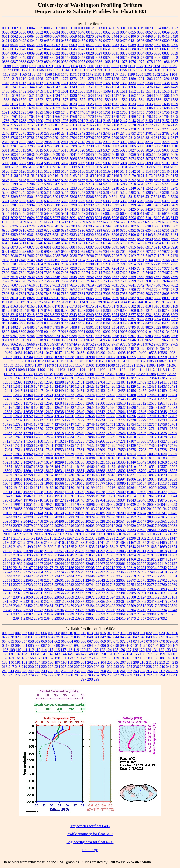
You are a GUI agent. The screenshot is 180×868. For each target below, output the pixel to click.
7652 (174, 285)
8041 (56, 298)
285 (103, 675)
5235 (90, 188)
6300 (115, 226)
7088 (73, 256)
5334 (115, 201)
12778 (90, 429)
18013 (121, 454)
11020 (90, 361)
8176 (98, 306)
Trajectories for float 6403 (90, 826)
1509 (107, 91)
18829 (162, 475)
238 (149, 667)
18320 (90, 462)
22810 (69, 589)
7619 (90, 285)
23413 (152, 602)
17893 (38, 454)
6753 (98, 243)
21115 (162, 534)
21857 (90, 555)
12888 (100, 437)
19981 (69, 505)
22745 (111, 585)
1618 (39, 104)
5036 (31, 155)
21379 (28, 542)
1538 (124, 95)
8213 (166, 311)
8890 (166, 327)
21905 (59, 559)
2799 (115, 138)
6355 (157, 230)
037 (70, 637)
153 (123, 654)
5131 (39, 171)
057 (24, 641)
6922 (14, 251)
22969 (80, 593)
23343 (90, 602)
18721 (152, 471)
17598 (90, 450)
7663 (31, 289)
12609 (111, 403)
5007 (149, 146)
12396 (49, 382)
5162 (65, 176)
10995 (131, 357)
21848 (80, 555)
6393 (98, 235)
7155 (90, 260)
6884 (73, 247)
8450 (82, 323)
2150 (149, 121)
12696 (131, 416)
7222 (6, 268)
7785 (166, 289)
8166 (39, 306)
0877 (141, 58)
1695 (39, 112)
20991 (101, 534)
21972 (152, 559)
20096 (80, 509)
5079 (174, 159)
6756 (124, 243)
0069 (73, 36)
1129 (24, 70)
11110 (131, 370)
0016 (124, 28)
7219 (157, 264)
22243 (172, 568)
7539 (39, 277)
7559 (132, 277)
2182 (48, 129)
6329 (56, 230)
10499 (142, 353)
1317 (39, 83)
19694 (18, 500)
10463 (28, 353)
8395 (166, 319)
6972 (82, 251)
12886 (90, 437)
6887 (90, 247)
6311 (31, 230)
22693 (152, 580)
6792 (141, 243)
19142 (28, 488)
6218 (73, 222)
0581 (98, 45)
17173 (49, 441)
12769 (28, 429)
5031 (166, 150)
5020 (82, 150)
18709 (142, 471)
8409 (31, 323)
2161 (56, 125)
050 (156, 637)
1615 (14, 104)
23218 (28, 602)
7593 (82, 281)
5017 (56, 150)
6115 (6, 222)
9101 (149, 332)
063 (64, 641)
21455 (111, 542)
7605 (174, 281)
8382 (90, 319)
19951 (28, 505)
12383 (142, 378)
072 (123, 641)
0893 (39, 62)
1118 (107, 66)
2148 (132, 121)
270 (5, 675)
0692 (166, 49)
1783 (157, 117)
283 (90, 675)
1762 (22, 117)
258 (103, 671)
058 (31, 641)
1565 (157, 95)
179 (116, 658)
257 (97, 671)
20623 (142, 526)
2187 (65, 129)
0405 (124, 36)
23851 (90, 614)
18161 (141, 458)
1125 (165, 66)
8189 (174, 306)
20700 (69, 530)
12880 (28, 437)
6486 (14, 239)
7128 (174, 256)
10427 (26, 348)
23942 (28, 618)
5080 (6, 163)
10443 (119, 348)
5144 (149, 171)
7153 (73, 260)
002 (18, 633)
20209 (121, 513)
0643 (48, 49)
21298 (131, 538)
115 (51, 650)
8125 (39, 302)
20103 (90, 509)
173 (77, 658)
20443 (18, 521)
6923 (22, 251)
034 (51, 637)
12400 (69, 382)
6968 (65, 251)
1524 (56, 95)
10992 (111, 357)
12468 (38, 395)
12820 (80, 433)
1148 (57, 70)
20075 (39, 509)
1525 (65, 95)
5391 (82, 205)
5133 (56, 171)
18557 (162, 467)
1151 (82, 70)
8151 (157, 302)
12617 (18, 408)
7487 (174, 273)
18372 (172, 462)
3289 (82, 146)
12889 (111, 437)
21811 (141, 551)
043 (110, 637)
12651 (18, 416)
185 (156, 658)
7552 (90, 277)
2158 (39, 125)
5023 (98, 150)
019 (129, 633)
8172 (65, 306)
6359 (14, 235)
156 (142, 654)
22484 (69, 576)
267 (162, 671)
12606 (80, 403)
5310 (107, 197)
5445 (14, 214)
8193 (14, 311)
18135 (131, 458)
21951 (121, 559)
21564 (111, 547)
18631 (59, 471)
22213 (111, 568)
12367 (161, 374)
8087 (149, 298)
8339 (14, 319)
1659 (174, 104)
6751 (82, 243)
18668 (100, 471)
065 (77, 641)
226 (70, 667)
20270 (28, 517)
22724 (38, 585)
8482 (14, 327)
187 (169, 658)
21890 (18, 559)
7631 (115, 285)
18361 (152, 462)
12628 (131, 408)
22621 (80, 580)
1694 (31, 112)
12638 (59, 412)
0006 (48, 28)
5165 (90, 176)
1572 (39, 100)
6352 (132, 230)
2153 (174, 121)
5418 (73, 209)
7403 (65, 273)
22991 (142, 593)
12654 (49, 416)
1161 (165, 70)
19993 (80, 505)
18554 (152, 467)
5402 (157, 205)
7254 (56, 268)
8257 (124, 315)
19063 (39, 483)
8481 (6, 327)
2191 (98, 129)
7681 (90, 289)
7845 (48, 294)
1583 (132, 100)
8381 (82, 319)
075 (142, 641)
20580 (38, 526)
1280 (132, 79)
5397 (115, 205)
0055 (132, 32)
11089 (110, 365)
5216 (115, 184)
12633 (7, 412)
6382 (65, 235)
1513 (141, 91)
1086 (166, 62)
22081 (121, 564)
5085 (48, 163)
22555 (7, 580)
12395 (38, 382)
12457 (142, 391)
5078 (166, 159)
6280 (48, 226)
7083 (40, 256)
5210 (65, 184)
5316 (141, 197)
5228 (31, 188)
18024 (142, 454)
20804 (111, 530)
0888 (22, 62)
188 (175, 658)
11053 (110, 361)
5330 (82, 201)
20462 (28, 521)
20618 (111, 526)
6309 (14, 230)
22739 (80, 585)
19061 (28, 483)
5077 (157, 159)
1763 (31, 117)
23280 (38, 602)
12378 (90, 378)
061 (51, 641)
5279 (98, 192)
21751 (59, 551)
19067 (70, 483)
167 (37, 658)
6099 (141, 218)
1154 (107, 70)
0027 (174, 28)
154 (129, 654)
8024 (31, 298)
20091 (70, 509)
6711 (22, 243)
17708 (142, 450)
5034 (14, 155)
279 (64, 675)
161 (175, 654)
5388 (56, 205)
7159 (124, 260)
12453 (100, 391)
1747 (73, 112)
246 (24, 671)
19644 (172, 496)
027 (5, 637)
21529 (80, 547)
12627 (121, 408)
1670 (31, 108)
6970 (73, 251)
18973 (111, 479)
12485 (7, 399)
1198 (123, 74)
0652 (115, 49)
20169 (80, 513)
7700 (132, 289)
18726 (162, 471)
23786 (38, 614)
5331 (90, 201)
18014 (131, 454)
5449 (48, 214)
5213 (90, 184)
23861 (121, 614)
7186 (56, 264)
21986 (18, 564)
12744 (49, 424)
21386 (38, 542)
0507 (149, 41)
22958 (69, 593)
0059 (166, 32)
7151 (56, 260)
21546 (100, 547)
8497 (65, 327)
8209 (132, 311)
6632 (98, 239)
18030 (152, 454)
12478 (111, 395)
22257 (28, 572)
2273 (157, 129)
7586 (56, 281)
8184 (149, 306)
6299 (107, 226)
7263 (107, 268)
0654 (124, 49)
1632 (124, 104)
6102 (157, 218)
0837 (166, 53)
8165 (31, 306)
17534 (38, 450)
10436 (78, 348)
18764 (49, 475)
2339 (48, 133)
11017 (59, 361)
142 (51, 654)
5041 (73, 155)
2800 (124, 138)
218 (18, 667)
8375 (56, 319)
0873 (107, 58)
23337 (80, 602)
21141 (8, 538)
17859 (18, 454)
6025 (39, 218)
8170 (56, 306)
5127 (14, 171)
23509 (131, 606)
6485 (6, 239)
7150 (48, 260)
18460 (90, 467)
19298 (162, 488)
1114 (74, 66)
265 (149, 671)
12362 (110, 374)
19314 (7, 492)
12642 (100, 412)
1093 (49, 66)
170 (57, 658)
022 (149, 633)
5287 (157, 192)
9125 (157, 332)
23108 (131, 597)
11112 (150, 370)
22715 (7, 585)
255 (83, 671)
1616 (22, 104)
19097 (131, 483)
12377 (80, 378)
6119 (22, 222)
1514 (149, 91)
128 (135, 650)
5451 (65, 214)
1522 (39, 95)
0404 (115, 36)
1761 (14, 117)
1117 (99, 66)
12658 (90, 416)
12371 (28, 378)
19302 (172, 488)
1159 (148, 70)
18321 (100, 462)
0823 (65, 53)
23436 (7, 606)
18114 (121, 458)
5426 (141, 209)
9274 (56, 336)
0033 (48, 32)
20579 (28, 526)
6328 (48, 230)
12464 (28, 395)
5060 (22, 159)
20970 (70, 534)
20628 (162, 526)
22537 (152, 576)
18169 (152, 458)
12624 (90, 408)
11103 (71, 370)
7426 (124, 273)
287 (116, 675)
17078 (162, 437)
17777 (7, 454)
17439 (131, 445)
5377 (166, 201)
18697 (131, 471)
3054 (132, 142)
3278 (166, 142)
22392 (142, 572)
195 (44, 662)
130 (148, 650)
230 (97, 667)
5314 (124, 197)
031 (31, 637)
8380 (73, 319)
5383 (22, 205)
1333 (124, 83)
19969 (38, 505)
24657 (142, 618)
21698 (28, 551)
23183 (172, 597)
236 (136, 667)
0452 (39, 41)
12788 (18, 433)
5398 (124, 205)
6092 (82, 218)
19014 (142, 479)
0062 (14, 36)
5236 (98, 188)
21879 (152, 555)
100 (129, 646)
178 (110, 658)
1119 (115, 66)
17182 (59, 441)
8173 (73, 306)
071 (116, 641)
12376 (69, 378)
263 (136, 671)
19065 (49, 483)
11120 (18, 374)
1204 (173, 74)
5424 (124, 209)
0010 (73, 28)
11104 (81, 370)
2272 (149, 129)
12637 (49, 412)
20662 (38, 530)
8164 (22, 306)
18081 (49, 458)
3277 (157, 142)
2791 (56, 138)
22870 (142, 589)
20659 (28, 530)
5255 (73, 192)
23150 (162, 597)
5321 (6, 201)
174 (83, 658)
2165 (90, 125)
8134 (81, 302)
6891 (115, 247)
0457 (82, 41)
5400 (141, 205)
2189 (82, 129)
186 (162, 658)
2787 (22, 138)
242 (175, 667)
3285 (48, 146)
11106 (101, 370)
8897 (6, 332)
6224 (115, 222)
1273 (73, 79)
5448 (39, 214)
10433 (47, 348)
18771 (59, 475)
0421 (6, 41)
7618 (82, 285)
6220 (90, 222)
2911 (65, 142)
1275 (90, 79)
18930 (90, 479)
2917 (115, 142)
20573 (18, 526)
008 (57, 633)
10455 (150, 348)
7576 (22, 281)
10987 (59, 357)
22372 (131, 572)
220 (31, 667)
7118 (166, 256)
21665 (152, 547)
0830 (107, 53)
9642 (115, 340)
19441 (172, 492)
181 (129, 658)
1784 (166, 117)
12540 (80, 399)
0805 (14, 53)
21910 (69, 559)
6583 (56, 239)
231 (103, 667)
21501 (38, 547)
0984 (90, 62)
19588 (90, 496)
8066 (98, 298)
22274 (59, 572)
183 (142, 658)
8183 (141, 306)
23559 (28, 610)
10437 (88, 348)
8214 (174, 311)
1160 (156, 70)
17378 (38, 445)
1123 (148, 66)
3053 (124, 142)
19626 (152, 496)
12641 (90, 412)
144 (64, 654)
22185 (59, 568)
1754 (132, 112)
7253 (48, 268)
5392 (90, 205)
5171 (141, 176)
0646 (73, 49)
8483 (22, 327)
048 (142, 637)
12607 (90, 403)
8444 (65, 323)
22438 (172, 572)
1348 (65, 87)
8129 (64, 302)
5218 (132, 184)
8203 (82, 311)
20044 (162, 505)
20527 (90, 521)
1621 (56, 104)
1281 (141, 79)
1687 (157, 108)
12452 (90, 391)
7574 (14, 281)
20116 (131, 509)
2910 (56, 142)
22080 (111, 564)
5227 (22, 188)
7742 (149, 289)
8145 (132, 302)
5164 (82, 176)
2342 (73, 133)
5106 (32, 167)
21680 (18, 551)
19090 (121, 483)
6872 (6, 247)
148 (90, 654)
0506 (141, 41)
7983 (149, 294)
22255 (18, 572)
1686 (149, 108)
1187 (98, 74)
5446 (22, 214)
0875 (124, 58)
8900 (31, 332)
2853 (39, 142)
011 (77, 633)
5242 (149, 188)
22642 (100, 580)
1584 (141, 100)
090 (64, 646)
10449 (140, 348)
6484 (174, 235)
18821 (131, 475)
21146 (28, 538)
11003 (9, 361)
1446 (157, 87)
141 (44, 654)
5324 (31, 201)
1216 (22, 79)
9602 (65, 340)
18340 (131, 462)
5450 (56, 214)
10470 (49, 353)
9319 (48, 340)
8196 (31, 311)
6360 (22, 235)
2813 (141, 138)
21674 (172, 547)
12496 (49, 399)
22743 (100, 585)
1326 (98, 83)
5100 (157, 163)
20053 (172, 505)
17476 (172, 445)
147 (83, 654)
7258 (73, 268)
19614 (131, 496)
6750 (73, 243)
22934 (28, 593)
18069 (39, 458)
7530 (31, 277)
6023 (22, 218)
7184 (39, 264)
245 (18, 671)
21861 (100, 555)
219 (24, 667)
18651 (80, 471)
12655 (59, 416)
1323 (82, 83)
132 (161, 650)
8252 (98, 315)
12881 (38, 437)
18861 (18, 479)
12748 (80, 424)
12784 (152, 429)
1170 (65, 74)
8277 (132, 315)
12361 (100, 374)
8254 (115, 315)
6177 (48, 222)
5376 (157, 201)
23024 (152, 593)
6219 (81, 222)
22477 (59, 576)
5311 (115, 197)
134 (175, 650)
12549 (131, 399)
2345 (98, 133)
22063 (90, 564)
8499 (82, 327)
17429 (111, 445)
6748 (56, 243)
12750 (100, 424)
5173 (157, 176)
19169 (49, 488)
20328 (80, 517)
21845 (69, 555)
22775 (18, 589)
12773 (49, 429)
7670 (65, 289)
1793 (56, 121)
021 (142, 633)
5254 (65, 192)
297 (83, 679)
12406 (111, 382)
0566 (48, 45)
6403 (149, 235)
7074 (157, 251)
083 (18, 646)
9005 (39, 332)
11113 (160, 370)
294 (162, 675)
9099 (141, 332)
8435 (48, 323)
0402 (107, 36)
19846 (142, 500)
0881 (166, 58)
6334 (65, 230)
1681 (107, 108)
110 (18, 650)
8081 (124, 298)
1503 (82, 91)
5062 (39, 159)
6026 (48, 218)
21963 (142, 559)
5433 (157, 209)
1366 (132, 87)
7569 (174, 277)
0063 (22, 36)
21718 (38, 551)
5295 (174, 192)
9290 (82, 336)
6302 (132, 226)
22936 (38, 593)
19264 (131, 488)
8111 (6, 302)
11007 (19, 361)
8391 (132, 319)
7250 (22, 268)
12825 (131, 433)
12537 (69, 399)
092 (77, 646)
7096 (116, 256)
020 (136, 633)
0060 (174, 32)
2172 (149, 125)
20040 (142, 505)
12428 (121, 386)
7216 (149, 264)
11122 (28, 374)
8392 (141, 319)
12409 (142, 382)
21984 (7, 564)
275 (37, 675)
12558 (172, 399)
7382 (14, 273)
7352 (149, 268)
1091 (32, 66)
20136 (7, 513)
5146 (166, 171)
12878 (7, 437)
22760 (162, 585)
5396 (107, 205)
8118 (14, 302)
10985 (38, 357)
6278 (31, 226)
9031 (82, 332)
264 (142, 671)
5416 (56, 209)
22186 (69, 568)
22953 (49, 593)
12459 (162, 391)
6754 (107, 243)
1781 (141, 117)
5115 (98, 167)
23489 (100, 606)
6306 (166, 226)
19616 (142, 496)
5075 (141, 159)
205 (110, 662)
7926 (107, 294)
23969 (80, 618)
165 (24, 658)
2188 (73, 129)
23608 (90, 610)
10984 (28, 357)
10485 (80, 353)
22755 (142, 585)
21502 (49, 547)
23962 (69, 618)
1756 (149, 112)
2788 (31, 138)
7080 (14, 256)
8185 (157, 306)
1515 (157, 91)
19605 (121, 496)
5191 (124, 180)
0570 (82, 45)
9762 (149, 344)
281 (77, 675)
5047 (107, 155)
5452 (73, 214)
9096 (132, 332)
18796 (90, 475)
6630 (82, 239)
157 (149, 654)
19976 (59, 505)
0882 (174, 58)
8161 (174, 302)
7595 (98, 281)
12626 (111, 408)
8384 (107, 319)
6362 (39, 235)
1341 (14, 87)
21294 (121, 538)
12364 (131, 374)
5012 (14, 150)
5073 (124, 159)
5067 (82, 159)
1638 (166, 104)
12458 (152, 391)
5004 (124, 146)
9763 (157, 344)
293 (156, 675)
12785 (162, 429)
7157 (107, 260)
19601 (111, 496)
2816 (166, 138)
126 (122, 650)
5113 (82, 167)
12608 (100, 403)
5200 (22, 184)
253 (70, 671)
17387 (59, 445)
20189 (111, 513)
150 (103, 654)
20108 (101, 509)
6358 (6, 235)
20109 (111, 509)
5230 (48, 188)
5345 (141, 201)
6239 (166, 222)
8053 (82, 298)
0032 (39, 32)
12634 (18, 412)
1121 (131, 66)
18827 (152, 475)
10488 (90, 353)
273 (24, 675)
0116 (81, 36)
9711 (39, 344)
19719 (49, 500)
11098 (20, 370)
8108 (174, 298)
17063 (142, 437)
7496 (6, 277)
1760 (6, 117)
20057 (8, 509)
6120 (31, 222)
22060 (80, 564)
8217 (22, 315)
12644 (121, 412)
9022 (73, 332)
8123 (31, 302)
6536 (31, 239)
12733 (162, 420)
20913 (8, 534)
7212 (115, 264)
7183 (31, 264)
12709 (18, 420)
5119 (123, 167)
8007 (174, 294)
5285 (149, 192)
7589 (73, 281)
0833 (132, 53)
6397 (124, 235)
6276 (14, 226)
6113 (174, 218)
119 (76, 650)
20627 (152, 526)
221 (37, 667)
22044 (59, 564)
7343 (124, 268)
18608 (38, 471)
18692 (121, 471)
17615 (111, 450)
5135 (73, 171)
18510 (131, 467)
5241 (141, 188)
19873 (152, 500)
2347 (115, 133)
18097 (80, 458)
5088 (73, 163)
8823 (157, 327)
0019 (141, 28)
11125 (38, 374)
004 (31, 633)
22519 (131, 576)
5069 (98, 159)
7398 (48, 273)
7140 (22, 260)
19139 (18, 488)
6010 (132, 214)
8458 (98, 323)
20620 (131, 526)
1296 (166, 79)
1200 (139, 74)
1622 (65, 104)
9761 (141, 344)
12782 (131, 429)
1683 (124, 108)
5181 (48, 180)
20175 (90, 513)
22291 (90, 572)
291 (142, 675)
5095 (132, 163)
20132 (152, 509)
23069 (69, 597)
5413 (31, 209)
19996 (90, 505)
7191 (98, 264)
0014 (107, 28)
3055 (141, 142)
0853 (48, 58)
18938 (100, 479)
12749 (90, 424)
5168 (115, 176)
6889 (107, 247)
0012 (90, 28)
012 (83, 633)
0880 (157, 58)
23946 (49, 618)
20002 (111, 505)
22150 (7, 568)
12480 (131, 395)
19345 (49, 492)
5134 (65, 171)
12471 (49, 395)
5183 (65, 180)
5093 (115, 163)
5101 (166, 163)
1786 (6, 121)
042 (103, 637)
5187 (90, 180)
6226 (132, 222)
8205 (98, 311)
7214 (132, 264)
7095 (107, 256)
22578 (38, 580)
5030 (157, 150)
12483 (162, 395)
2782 (157, 133)
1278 (115, 79)
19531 (59, 496)
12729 (142, 420)
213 (162, 662)
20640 (7, 530)
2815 (157, 138)
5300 (22, 197)
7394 (39, 273)
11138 (48, 374)
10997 (152, 357)
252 (64, 671)
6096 (115, 218)
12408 (131, 382)
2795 (82, 138)
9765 (174, 344)
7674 (82, 289)
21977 (172, 559)
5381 (14, 205)
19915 (18, 505)
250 (51, 671)
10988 (69, 357)
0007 (56, 28)
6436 (157, 235)
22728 (59, 585)
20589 (49, 526)
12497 (59, 399)
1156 (123, 70)
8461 (107, 323)
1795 (65, 121)
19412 (152, 492)
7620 (98, 285)
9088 (90, 332)
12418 (49, 386)
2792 (65, 138)
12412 (172, 382)
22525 (142, 576)
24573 (131, 618)
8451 (90, 323)
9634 (98, 340)
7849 (56, 294)
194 (37, 662)
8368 (22, 319)
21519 (59, 547)
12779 (100, 429)
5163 (73, 176)
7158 (115, 260)
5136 (82, 171)
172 (70, 658)
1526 (73, 95)
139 (31, 654)
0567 (56, 45)
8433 (39, 323)
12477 (100, 395)
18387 (28, 467)
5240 (132, 188)
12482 (152, 395)
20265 (18, 517)
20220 (131, 513)
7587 (65, 281)
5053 (157, 155)
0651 (107, 49)
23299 (49, 602)
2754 (141, 133)
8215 (6, 315)
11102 (61, 370)
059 (37, 641)
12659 (100, 416)
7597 (115, 281)
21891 (28, 559)
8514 (115, 327)
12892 (121, 437)
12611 (131, 403)
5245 (174, 188)
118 (70, 650)
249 (44, 671)
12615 (172, 403)
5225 (6, 188)
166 (31, 658)
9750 (82, 344)
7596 (107, 281)
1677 (82, 108)
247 (31, 671)
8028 (39, 298)
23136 (152, 597)
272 (18, 675)
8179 (115, 306)
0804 (6, 53)
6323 (39, 230)
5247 (14, 192)
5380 (6, 205)
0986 (98, 62)
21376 (18, 542)
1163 (7, 74)
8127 (56, 302)
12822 (100, 433)
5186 (82, 180)
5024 (107, 150)
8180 (124, 306)
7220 (166, 264)
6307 (174, 226)
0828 (90, 53)
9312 (14, 340)
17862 (28, 454)
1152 (90, 70)
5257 (82, 192)
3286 (56, 146)
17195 (69, 441)
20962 (59, 534)
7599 (132, 281)
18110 (111, 458)
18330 (121, 462)
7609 (22, 285)
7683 (98, 289)
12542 (100, 399)
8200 (65, 311)
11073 (29, 365)
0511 (6, 45)
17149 (18, 441)
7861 (82, 294)
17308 (142, 441)
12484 (172, 395)
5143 (141, 171)
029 (18, 637)
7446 (149, 273)
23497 (121, 606)
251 (57, 671)
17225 (80, 441)
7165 (157, 260)
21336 (162, 538)
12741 (28, 424)
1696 (48, 112)
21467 (131, 542)
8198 (48, 311)
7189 (82, 264)
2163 (73, 125)
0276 (98, 36)
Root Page (90, 850)
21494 (18, 547)
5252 (56, 192)
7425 (115, 273)
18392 (38, 467)
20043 (152, 505)
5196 (166, 180)
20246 (172, 513)
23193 (18, 602)
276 (44, 675)
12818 (59, 433)
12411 (162, 382)
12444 (7, 391)
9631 (82, 340)
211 (149, 662)
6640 (157, 239)
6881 (48, 247)
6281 (56, 226)
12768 (18, 429)
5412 (22, 209)
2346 (107, 133)
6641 (166, 239)
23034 (172, 593)
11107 (111, 370)
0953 (65, 62)
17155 (28, 441)
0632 (6, 49)
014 (97, 633)
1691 (6, 112)
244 (11, 671)
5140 (115, 171)
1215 (14, 79)
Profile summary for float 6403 (90, 834)
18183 (162, 458)
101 (136, 646)
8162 (6, 306)
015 (103, 633)
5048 (115, 155)
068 (97, 641)
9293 (98, 336)
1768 (73, 117)
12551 (152, 399)
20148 (49, 513)
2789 (39, 138)
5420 (90, 209)
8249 (90, 315)
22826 (80, 589)
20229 (152, 513)
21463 (121, 542)
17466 (152, 445)
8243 (73, 315)
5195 (157, 180)
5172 (149, 176)
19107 (142, 483)
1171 (73, 74)
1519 (14, 95)
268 (169, 671)
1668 (14, 108)
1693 (22, 112)
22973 (111, 593)
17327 (162, 441)
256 (90, 671)
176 (97, 658)
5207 (39, 184)
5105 (23, 167)
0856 (73, 58)
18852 (7, 479)
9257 (14, 336)
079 (169, 641)
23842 (80, 614)
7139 (14, 260)
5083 (31, 163)
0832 (124, 53)
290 (136, 675)
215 (175, 662)
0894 (48, 62)
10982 (7, 357)
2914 (90, 142)
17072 (152, 437)
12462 (18, 395)
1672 (48, 108)
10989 (80, 357)
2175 (174, 125)
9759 (132, 344)
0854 (56, 58)
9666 (22, 344)
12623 (80, 408)
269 (175, 671)
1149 (65, 70)
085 (31, 646)
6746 (39, 243)
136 (11, 654)
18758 (28, 475)
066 (83, 641)
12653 (38, 416)
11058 (151, 361)
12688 (111, 416)
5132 (48, 171)
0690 (149, 49)
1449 (174, 87)
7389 (31, 273)
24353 (111, 618)
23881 (152, 614)
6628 (65, 239)
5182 (56, 180)
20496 (59, 521)
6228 (149, 222)
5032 (174, 150)
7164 (149, 260)
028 (11, 637)
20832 (121, 530)
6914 (124, 247)
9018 (65, 332)
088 (51, 646)
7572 (6, 281)
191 (18, 662)
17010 (131, 437)
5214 (98, 184)
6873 (14, 247)
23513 (142, 606)
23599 (80, 610)
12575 (28, 403)
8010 (14, 298)
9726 (48, 344)
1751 (107, 112)
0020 (149, 28)
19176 (59, 488)
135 (5, 654)
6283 (73, 226)
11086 (100, 365)
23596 (59, 610)
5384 (31, 205)
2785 (6, 138)
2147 (124, 121)
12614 (162, 403)
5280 (107, 192)
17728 (162, 450)
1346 (48, 87)
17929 (69, 454)
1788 (22, 121)
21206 (38, 538)
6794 (157, 243)
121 (89, 650)
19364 (90, 492)
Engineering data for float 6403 (90, 842)
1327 (107, 83)
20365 (162, 517)
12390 (18, 382)
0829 (98, 53)
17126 (172, 437)
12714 (49, 420)
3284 (39, 146)
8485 (31, 327)
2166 (98, 125)
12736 (7, 424)
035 (57, 637)
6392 (90, 235)
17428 (100, 445)
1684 (132, 108)
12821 (90, 433)
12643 (111, 412)
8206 (107, 311)
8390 (124, 319)
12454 (111, 391)
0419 (166, 36)
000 (5, 633)
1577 (82, 100)
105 (162, 646)
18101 (101, 458)
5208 (48, 184)
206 (116, 662)
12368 (172, 374)
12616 (7, 408)
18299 (59, 462)
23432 (172, 602)
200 (77, 662)
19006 (131, 479)
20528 (100, 521)
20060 (28, 509)
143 (57, 654)
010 (70, 633)
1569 (14, 100)
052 (169, 637)
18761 (38, 475)
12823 (111, 433)
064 (70, 641)
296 (175, 675)
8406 (14, 323)
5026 (124, 150)
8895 (174, 327)
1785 (174, 117)
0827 (82, 53)
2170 (132, 125)
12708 (7, 420)
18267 (28, 462)
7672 (73, 289)
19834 (121, 500)
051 (162, 637)
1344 (31, 87)
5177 (14, 180)
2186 (56, 129)
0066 (48, 36)
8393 (149, 319)
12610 (121, 403)
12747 (69, 424)
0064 (31, 36)
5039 (56, 155)
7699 (124, 289)
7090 (90, 256)
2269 (124, 129)
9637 (107, 340)
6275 (6, 226)
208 (129, 662)
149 (97, 654)
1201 (148, 74)
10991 (100, 357)
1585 (149, 100)
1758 (166, 112)
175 (90, 658)
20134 (162, 509)
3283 (31, 146)
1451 (14, 91)
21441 (100, 542)
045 (123, 637)
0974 (73, 62)
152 (116, 654)
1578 (90, 100)
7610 (31, 285)
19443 (7, 496)
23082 (100, 597)
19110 (152, 483)
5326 (48, 201)
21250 (59, 538)
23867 (131, 614)
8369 (31, 319)
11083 (69, 365)
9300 (124, 336)
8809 (141, 327)
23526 (162, 606)
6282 (65, 226)
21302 (141, 538)
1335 (141, 83)
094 (90, 646)
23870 (142, 614)
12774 (59, 429)
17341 (18, 445)
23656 (111, 610)
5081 (14, 163)
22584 (49, 580)
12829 (172, 433)
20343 (121, 517)
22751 (121, 585)
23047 (7, 597)
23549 (7, 610)
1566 (166, 95)
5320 (174, 197)
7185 (48, 264)
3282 (22, 146)
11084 (80, 365)
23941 (18, 618)
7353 (157, 268)
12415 (18, 386)
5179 (31, 180)
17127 (7, 441)
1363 (107, 87)
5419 (82, 209)
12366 (151, 374)
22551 (162, 576)
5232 (65, 188)
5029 (149, 150)
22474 (49, 576)
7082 (31, 256)
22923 (18, 593)
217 (11, 667)
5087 (65, 163)
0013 (98, 28)
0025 (166, 28)
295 (169, 675)
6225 (124, 222)
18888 (59, 479)
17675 (131, 450)
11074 (39, 365)
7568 (166, 277)
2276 (6, 133)
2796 (90, 138)
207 (123, 662)
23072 (90, 597)
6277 (22, 226)
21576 (121, 547)
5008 (157, 146)
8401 (6, 323)
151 (110, 654)
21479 (152, 542)
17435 (121, 445)
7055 (115, 251)
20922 (18, 534)
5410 (6, 209)
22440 (7, 576)
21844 (59, 555)
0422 (14, 41)
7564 (149, 277)
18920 (80, 479)
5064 (56, 159)
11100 (40, 370)
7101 (124, 256)
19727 (59, 500)
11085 (90, 365)
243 (5, 671)
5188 (98, 180)
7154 (82, 260)
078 (162, 641)
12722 (80, 420)
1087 (174, 62)
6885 (82, 247)
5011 (6, 150)
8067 (107, 298)
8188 (166, 306)
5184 (73, 180)
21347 (172, 538)
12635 (28, 412)
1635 (149, 104)
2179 (22, 129)
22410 (162, 572)
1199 (131, 74)
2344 (90, 133)
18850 (172, 475)
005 (37, 633)
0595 (174, 45)
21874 (131, 555)
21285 (90, 538)
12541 (90, 399)
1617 (31, 104)
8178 (107, 306)
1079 (157, 62)
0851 (31, 58)
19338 (38, 492)
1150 (73, 70)
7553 (98, 277)
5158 (31, 176)
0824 (73, 53)
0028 (6, 32)
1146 (40, 70)
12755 (142, 424)
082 (11, 646)
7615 (73, 285)
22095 (142, 564)
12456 (131, 391)
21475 (142, 542)
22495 (80, 576)
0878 (149, 58)
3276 (149, 142)
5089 (82, 163)
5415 (48, 209)
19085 (111, 483)
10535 (152, 353)
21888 (7, 559)
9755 (107, 344)
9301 (132, 336)
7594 (90, 281)
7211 (107, 264)
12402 (90, 382)
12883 (59, 437)
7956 (124, 294)
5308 (90, 197)
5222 (157, 184)
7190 (90, 264)
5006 (141, 146)
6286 (98, 226)
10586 (162, 353)
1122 (140, 66)
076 (149, 641)
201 (83, 662)
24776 (152, 618)
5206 (31, 184)
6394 (107, 235)
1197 (114, 74)
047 (136, 637)
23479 (69, 606)
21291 (110, 538)
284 (97, 675)
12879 (18, 437)
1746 (65, 112)
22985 (131, 593)
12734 (172, 420)
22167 (28, 568)
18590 (7, 471)
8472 (141, 323)
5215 (107, 184)
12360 (89, 374)
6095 (107, 218)
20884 (162, 530)
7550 (82, 277)
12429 (131, 386)
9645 (124, 340)
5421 (98, 209)
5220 (141, 184)
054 (5, 641)
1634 (141, 104)
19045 (8, 483)
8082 (132, 298)
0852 (39, 58)
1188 (106, 74)
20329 (90, 517)
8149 (149, 302)
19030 (172, 479)
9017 (56, 332)
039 (83, 637)
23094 (111, 597)
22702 (162, 580)
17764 (172, 450)
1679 (98, 108)
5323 (22, 201)
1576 (73, 100)
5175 (174, 176)
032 (37, 637)
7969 (141, 294)
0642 (39, 49)
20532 (111, 521)
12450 (69, 391)
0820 (39, 53)
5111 (65, 167)
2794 (73, 138)
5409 (174, 205)
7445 (141, 273)
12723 (90, 420)
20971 (80, 534)
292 (149, 675)
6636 (124, 239)
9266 (48, 336)
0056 (141, 32)
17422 (90, 445)
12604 (59, 403)
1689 (174, 108)
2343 (82, 133)
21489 (7, 547)
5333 (107, 201)
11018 (69, 361)
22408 (152, 572)
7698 (115, 289)
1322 (73, 83)
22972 (100, 593)
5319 (166, 197)
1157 (131, 70)
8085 (141, 298)
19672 (7, 500)
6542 (48, 239)
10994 (121, 357)
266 (156, 671)
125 (116, 650)
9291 (90, 336)
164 (18, 658)
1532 (82, 95)
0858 (90, 58)
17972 (100, 454)
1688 (166, 108)
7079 (6, 256)
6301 (124, 226)
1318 (48, 83)
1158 (140, 70)
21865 (111, 555)
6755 (115, 243)
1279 (124, 79)
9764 (166, 344)
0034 (56, 32)
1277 (107, 79)
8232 (56, 315)
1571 (31, 100)
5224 (174, 184)
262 (129, 671)
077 (156, 641)
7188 (73, 264)
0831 (115, 53)
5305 (65, 197)
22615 (69, 580)
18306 (69, 462)
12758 (162, 424)
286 (110, 675)
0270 (90, 36)
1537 (115, 95)
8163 (14, 306)
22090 (131, 564)
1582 (124, 100)
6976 (98, 251)
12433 (162, 386)
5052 (149, 155)
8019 (22, 298)
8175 (90, 306)
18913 (69, 479)
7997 (157, 294)
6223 (107, 222)
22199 (80, 568)
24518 (121, 618)
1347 (56, 87)
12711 (28, 420)
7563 (141, 277)
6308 (6, 230)
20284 (59, 517)
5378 (174, 201)
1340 (6, 87)
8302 (174, 315)
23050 (28, 597)
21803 (111, 551)
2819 (14, 142)
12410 (152, 382)
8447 (73, 323)
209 (136, 662)
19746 (80, 500)
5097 (141, 163)
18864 (38, 479)
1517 (174, 91)
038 (77, 637)
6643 (6, 243)
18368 (162, 462)
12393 (28, 382)
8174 (82, 306)
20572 (7, 526)
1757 (157, 112)
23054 (38, 597)
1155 (115, 70)
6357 (174, 230)
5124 (165, 167)
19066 (59, 483)
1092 (41, 66)
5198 (6, 184)
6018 (157, 214)
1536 (107, 95)
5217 (124, 184)
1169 (56, 74)
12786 (172, 429)
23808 (59, 614)
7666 (48, 289)
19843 (131, 500)
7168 (6, 264)
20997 (111, 534)
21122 (172, 534)
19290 (152, 488)
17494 (7, 450)
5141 (124, 171)
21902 (49, 559)
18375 (7, 467)
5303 (48, 197)
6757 (132, 243)
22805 (59, 589)
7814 (14, 294)
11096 (171, 365)
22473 (38, 576)
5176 (6, 180)
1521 (31, 95)
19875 (162, 500)
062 (57, 641)
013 (90, 633)
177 (103, 658)
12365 (141, 374)
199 (70, 662)
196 (51, 662)
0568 (65, 45)
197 (57, 662)
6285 (90, 226)
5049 (124, 155)
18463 (100, 467)
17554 (69, 450)
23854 (111, 614)
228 (83, 667)
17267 (111, 441)
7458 (157, 273)
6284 (82, 226)
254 (77, 671)
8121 (22, 302)
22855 (131, 589)
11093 (151, 365)
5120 (131, 167)
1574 (56, 100)
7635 (124, 285)
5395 (98, 205)
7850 (65, 294)
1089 (15, 66)
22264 (38, 572)
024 (162, 633)
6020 (174, 214)
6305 (157, 226)
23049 (18, 597)
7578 (31, 281)
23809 (69, 614)
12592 (38, 403)
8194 (22, 311)
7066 (132, 251)
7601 (149, 281)
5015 (39, 150)
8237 (65, 315)
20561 (162, 521)
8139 (98, 302)
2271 (141, 129)
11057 (141, 361)
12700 (142, 416)
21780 (90, 551)
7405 (73, 273)
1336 (149, 83)
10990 (90, 357)
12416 (28, 386)
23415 (162, 602)
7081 (23, 256)
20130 (141, 509)
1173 (90, 74)
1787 (14, 121)
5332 (98, 201)
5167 (107, 176)
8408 (22, 323)
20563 (172, 521)
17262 (90, 441)
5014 (31, 150)
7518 (22, 277)
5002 (107, 146)
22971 (90, 593)
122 (96, 650)
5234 (82, 188)
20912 (172, 530)
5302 (39, 197)
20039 (131, 505)
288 (123, 675)
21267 (69, 538)
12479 (121, 395)
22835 (100, 589)
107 (175, 646)
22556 (18, 580)
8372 (39, 319)
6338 (98, 230)
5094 (124, 163)
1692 (14, 112)
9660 (6, 344)
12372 (38, 378)
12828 (162, 433)
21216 (49, 538)
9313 (22, 340)
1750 (98, 112)
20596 (69, 526)
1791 (48, 121)
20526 (80, 521)
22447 (28, 576)
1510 (115, 91)
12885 (80, 437)
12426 (111, 386)
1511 (124, 91)
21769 (80, 551)
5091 (98, 163)
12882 (49, 437)
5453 (82, 214)
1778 (115, 117)
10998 (162, 357)
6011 (141, 214)
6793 (149, 243)
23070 (80, 597)
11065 (9, 365)
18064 (18, 458)
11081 (59, 365)
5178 (22, 180)
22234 (152, 568)
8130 (73, 302)
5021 (90, 150)
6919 (166, 247)
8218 (31, 315)
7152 (65, 260)
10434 (57, 348)
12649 (172, 412)
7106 (141, 256)
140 (37, 654)
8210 (141, 311)
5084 (39, 163)
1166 (32, 74)
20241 (162, 513)
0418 (157, 36)
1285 (157, 79)
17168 (38, 441)
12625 (100, 408)
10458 (171, 348)
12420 (69, 386)
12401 (80, 382)
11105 (91, 370)
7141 (31, 260)
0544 (14, 45)
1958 (73, 121)
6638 (141, 239)
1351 (90, 87)
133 (168, 650)
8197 (39, 311)
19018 (162, 479)
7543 (48, 277)
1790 (39, 121)
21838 (38, 555)
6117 (14, 222)
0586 (124, 45)
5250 (39, 192)
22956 (59, 593)
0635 (14, 49)
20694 (59, 530)
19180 (69, 488)
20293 (69, 517)
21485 (162, 542)
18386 (18, 467)
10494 (111, 353)
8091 (166, 298)
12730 (152, 420)
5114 (90, 167)
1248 (31, 79)
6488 (22, 239)
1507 (98, 91)
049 (149, 637)
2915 (98, 142)
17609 (100, 450)
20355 (142, 517)
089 (57, 646)
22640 (90, 580)
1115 (82, 66)
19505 (38, 496)
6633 (107, 239)
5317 (149, 197)
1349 (73, 87)
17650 (121, 450)
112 (31, 650)
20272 (38, 517)
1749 (90, 112)
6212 (64, 222)
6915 (132, 247)
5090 (90, 163)
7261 (90, 268)
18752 (18, 475)
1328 (115, 83)
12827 (152, 433)
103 (149, 646)
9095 (124, 332)
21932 (90, 559)
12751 (111, 424)
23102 (121, 597)
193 (31, 662)
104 (156, 646)
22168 (38, 568)
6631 (90, 239)
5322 (14, 201)
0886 (6, 62)
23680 (121, 610)
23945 (38, 618)
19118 (162, 483)
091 (70, 646)
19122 (172, 483)
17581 (80, 450)
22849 (121, 589)
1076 (132, 62)
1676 (73, 108)
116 (57, 650)
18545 (142, 467)
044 (116, 637)
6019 (166, 214)
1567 (174, 95)
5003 (115, 146)
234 (123, 667)
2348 (124, 133)
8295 (166, 315)
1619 (48, 104)
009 (64, 633)
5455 (90, 214)
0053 (115, 32)
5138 (98, 171)
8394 (157, 319)
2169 (124, 125)
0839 (174, 53)
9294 (107, 336)
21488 (172, 542)
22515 (121, 576)
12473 (69, 395)
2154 (6, 125)
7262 (98, 268)
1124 (156, 66)
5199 (14, 184)
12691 (121, 416)
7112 (158, 256)
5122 (148, 167)
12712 (38, 420)
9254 (174, 332)
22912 (172, 589)
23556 (18, 610)
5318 (157, 197)
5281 (115, 192)
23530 (172, 606)
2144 (98, 121)
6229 (157, 222)
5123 (157, 167)
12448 (49, 391)
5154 (174, 171)
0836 (157, 53)
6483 (166, 235)
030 (24, 637)
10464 (38, 353)
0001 (6, 28)
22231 (142, 568)
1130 (32, 70)
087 (44, 646)
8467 (124, 323)
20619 (121, 526)
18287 (38, 462)
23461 (49, 606)
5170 (132, 176)
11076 (49, 365)
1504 (90, 91)
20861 (152, 530)
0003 (22, 28)
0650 (98, 49)
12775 (69, 429)
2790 (48, 138)
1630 (107, 104)
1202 (156, 74)
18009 (111, 454)
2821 (31, 142)
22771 (7, 589)
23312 (59, 602)
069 (103, 641)
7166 (166, 260)
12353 (69, 374)
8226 (48, 315)
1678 (90, 108)
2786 (14, 138)
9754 (98, 344)
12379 (100, 378)
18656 (90, 471)
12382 (131, 378)
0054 (124, 32)
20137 (18, 513)
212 (156, 662)
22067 (100, 564)
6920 (174, 247)
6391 (82, 235)
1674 (65, 108)
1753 (124, 112)
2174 (166, 125)
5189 (107, 180)
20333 (100, 517)
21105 (152, 534)
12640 (80, 412)
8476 (157, 323)
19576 (69, 496)
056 (18, 641)
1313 (6, 83)
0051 (98, 32)
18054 (8, 458)
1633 (132, 104)
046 (129, 637)
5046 (98, 155)
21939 (100, 559)
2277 (14, 133)
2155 (14, 125)
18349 (142, 462)
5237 (107, 188)
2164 (82, 125)
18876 (49, 479)
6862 (174, 243)
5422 (107, 209)
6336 (82, 230)
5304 (56, 197)
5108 (49, 167)
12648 (162, 412)
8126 (48, 302)
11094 (161, 365)
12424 (100, 386)
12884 (69, 437)
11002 (172, 357)
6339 (107, 230)
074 (136, 641)
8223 (39, 315)
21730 (49, 551)
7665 (39, 289)
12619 (38, 408)
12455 (121, 391)
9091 (98, 332)
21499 (28, 547)
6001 (98, 214)
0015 (115, 28)
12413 (7, 386)
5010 (174, 146)
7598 (124, 281)
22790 (38, 589)
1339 (174, 83)
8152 (166, 302)
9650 (141, 340)
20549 (152, 521)
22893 (162, 589)
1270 (48, 79)
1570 (22, 100)
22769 (172, 585)
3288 (73, 146)
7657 (6, 289)
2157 (31, 125)
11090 (121, 365)
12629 (142, 408)
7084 (48, 256)
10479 (69, 353)
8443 (56, 323)
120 (83, 650)
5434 (166, 209)
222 (44, 667)
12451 (80, 391)
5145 (157, 171)
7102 (132, 256)
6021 (6, 218)
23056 (49, 597)
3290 (90, 146)
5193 (141, 180)
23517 (152, 606)
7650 (166, 285)
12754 (131, 424)
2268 (115, 129)
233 (116, 667)
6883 (65, 247)
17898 (49, 454)
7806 (6, 294)
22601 (59, 580)
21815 (152, 551)
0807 (22, 53)
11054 (121, 361)
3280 (6, 146)
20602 (80, 526)
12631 (162, 408)
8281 (149, 315)
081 (5, 646)
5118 (115, 167)
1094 (58, 66)
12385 (162, 378)
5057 (6, 159)
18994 (121, 479)
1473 (56, 91)
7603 (157, 281)
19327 (28, 492)
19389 (111, 492)
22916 (7, 593)
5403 (166, 205)
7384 (22, 273)
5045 (90, 155)
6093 (90, 218)
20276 (49, 517)
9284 (73, 336)
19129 (7, 488)
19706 (28, 500)
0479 (124, 41)
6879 (39, 247)
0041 (90, 32)
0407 (141, 36)
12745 (59, 424)
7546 (56, 277)
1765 (48, 117)
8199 (56, 311)
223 (51, 667)
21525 (69, 547)
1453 (31, 91)
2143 (90, 121)
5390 (73, 205)
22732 (69, 585)
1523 (48, 95)
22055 (69, 564)
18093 (70, 458)
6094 (98, 218)
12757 (152, 424)
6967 (56, 251)
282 (83, 675)
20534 (121, 521)
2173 (157, 125)
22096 (152, 564)
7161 (141, 260)
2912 (73, 142)
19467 (28, 496)
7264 (115, 268)
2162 (65, 125)
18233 (7, 462)
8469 (132, 323)
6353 (141, 230)
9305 (166, 336)
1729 (56, 112)
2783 (166, 133)
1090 (24, 66)
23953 (59, 618)
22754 (131, 585)
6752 (90, 243)
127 (129, 650)
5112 (73, 167)
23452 (28, 606)
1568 (6, 100)
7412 (90, 273)
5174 (166, 176)
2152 (166, 121)
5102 (174, 163)
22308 (111, 572)
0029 (14, 32)
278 (57, 675)
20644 (18, 530)
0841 (14, 58)
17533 (28, 450)
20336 (111, 517)
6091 (73, 218)
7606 (6, 285)
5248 (22, 192)
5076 (149, 159)
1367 (141, 87)
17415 (80, 445)
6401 (141, 235)
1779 (124, 117)
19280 (142, 488)
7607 (14, 285)
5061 (31, 159)
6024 (31, 218)
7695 (107, 289)
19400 (121, 492)
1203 (165, 74)
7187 (65, 264)
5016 (48, 150)
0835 (149, 53)
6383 (73, 235)
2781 (149, 133)
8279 (141, 315)
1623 (73, 104)
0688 (132, 49)
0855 (65, 58)
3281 (14, 146)
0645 (65, 49)
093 (83, 646)
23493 (111, 606)
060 (44, 641)
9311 (6, 340)
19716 (38, 500)
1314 (14, 83)
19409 (142, 492)
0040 (82, 32)
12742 (38, 424)
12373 (49, 378)
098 (116, 646)
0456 (73, 41)
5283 (132, 192)
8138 (90, 302)
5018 (65, 150)
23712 (142, 610)
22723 (28, 585)
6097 (124, 218)
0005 (39, 28)
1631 (115, 104)
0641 (31, 49)
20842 (142, 530)
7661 (22, 289)
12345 (58, 374)
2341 (65, 133)
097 (110, 646)
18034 (162, 454)
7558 (124, 277)
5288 (166, 192)
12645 (131, 412)
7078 (174, 251)
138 (24, 654)
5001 (98, 146)
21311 (152, 538)
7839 (39, 294)
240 (162, 667)
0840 (6, 58)
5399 (132, 205)
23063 (59, 597)
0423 (22, 41)
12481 (142, 395)
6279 (39, 226)
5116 (107, 167)
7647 (149, 285)
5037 (39, 155)
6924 (31, 251)
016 (110, 633)
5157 (22, 176)
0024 (157, 28)
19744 (69, 500)
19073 (90, 483)
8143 (115, 302)
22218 (121, 568)
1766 (56, 117)
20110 (121, 509)
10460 (7, 353)
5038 (48, 155)
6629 (73, 239)
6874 (22, 247)
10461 (18, 353)
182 (136, 658)
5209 (56, 184)
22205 (90, 568)
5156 (14, 176)
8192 (6, 311)
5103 (6, 167)
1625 (90, 104)
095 (97, 646)
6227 (140, 222)
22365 (121, 572)
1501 (65, 91)
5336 (124, 201)
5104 (15, 167)
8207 (115, 311)
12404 (100, 382)
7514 (14, 277)
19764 (100, 500)
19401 (131, 492)
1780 (132, 117)
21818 (162, 551)
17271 (121, 441)
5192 (132, 180)
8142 (107, 302)
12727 (121, 420)
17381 (49, 445)
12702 (162, 416)
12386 (172, 378)
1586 (157, 100)
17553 (59, 450)
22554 (172, 576)
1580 (107, 100)
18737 (172, 471)
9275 (65, 336)
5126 (6, 171)
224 (57, 667)
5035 (22, 155)
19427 (162, 492)
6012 (149, 214)
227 (77, 667)
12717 (69, 420)
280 (70, 675)
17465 (142, 445)
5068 (90, 159)
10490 (100, 353)
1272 (65, 79)
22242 (162, 568)
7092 (99, 256)
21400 (49, 542)
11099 (30, 370)
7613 (56, 285)
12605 (69, 403)
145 (70, 654)
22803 (49, 589)
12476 (90, 395)
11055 (131, 361)
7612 (48, 285)
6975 (90, 251)
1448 (166, 87)
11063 (171, 361)
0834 (141, 53)
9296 (115, 336)
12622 (69, 408)
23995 (100, 618)
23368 (121, 602)
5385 (39, 205)
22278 (69, 572)
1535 (98, 95)
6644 (14, 243)
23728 (152, 610)
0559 (22, 45)
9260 (22, 336)
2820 (22, 142)
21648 (131, 547)
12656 (69, 416)
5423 (115, 209)
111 (25, 650)
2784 (174, 133)
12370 (18, 378)
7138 (6, 260)
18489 (121, 467)
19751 (90, 500)
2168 (115, 125)
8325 (6, 319)
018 (123, 633)
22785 (28, 589)
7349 (141, 268)
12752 (121, 424)
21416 (59, 542)
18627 (49, 471)
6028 (65, 218)
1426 (149, 87)
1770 (90, 117)
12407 (121, 382)
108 (5, 650)
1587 (166, 100)
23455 (38, 606)
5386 (48, 205)
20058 (18, 509)
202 (90, 662)
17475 (162, 445)
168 (44, 658)
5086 (56, 163)
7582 (39, 281)
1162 (173, 70)
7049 (107, 251)
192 (24, 662)
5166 (98, 176)
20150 (59, 513)
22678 (142, 580)
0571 (90, 45)
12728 (131, 420)
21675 (7, 551)
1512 (132, 91)
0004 (31, 28)
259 (110, 671)
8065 (90, 298)
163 (11, 658)
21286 (100, 538)
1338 (166, 83)
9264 (31, 336)
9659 (174, 340)
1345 (39, 87)
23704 (131, 610)
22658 (121, 580)
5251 (48, 192)
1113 (66, 66)
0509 (166, 41)
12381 (121, 378)
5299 (14, 197)
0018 (132, 28)
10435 (67, 348)
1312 (174, 79)
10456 (160, 348)
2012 (82, 121)
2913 (82, 142)
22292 (100, 572)
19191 (80, 488)
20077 (49, 509)
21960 (131, 559)
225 (64, 667)
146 (77, 654)
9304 (157, 336)
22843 (111, 589)
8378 (65, 319)
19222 (121, 488)
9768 (17, 348)
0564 (31, 45)
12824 (121, 433)
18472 (111, 467)
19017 (152, 479)
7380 (6, 273)
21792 (100, 551)
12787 (7, 433)
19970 (49, 505)
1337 (157, 83)
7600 (141, 281)
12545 (121, 399)
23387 (131, 602)
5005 (132, 146)
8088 (157, 298)
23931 (172, 614)
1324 (90, 83)
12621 (59, 408)
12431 (152, 386)
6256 (174, 222)
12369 (7, 378)
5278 (90, 192)
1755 (141, 112)
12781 (121, 429)
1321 (65, 83)
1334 (132, 83)
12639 (69, 412)
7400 (56, 273)
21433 (80, 542)
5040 (65, 155)
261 (123, 671)
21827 (7, 555)
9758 (124, 344)
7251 (31, 268)
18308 (80, 462)
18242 (18, 462)
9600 (56, 340)
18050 (172, 454)
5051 (141, 155)
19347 (59, 492)
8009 (6, 298)
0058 (157, 32)
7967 (132, 294)
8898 (14, 332)
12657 (80, 416)
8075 (115, 298)
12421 (80, 386)
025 (169, 633)
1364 (115, 87)
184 (149, 658)
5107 (40, 167)
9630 (73, 340)
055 (11, 641)
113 (38, 650)
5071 (107, 159)
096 (103, 646)
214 (169, 662)
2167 (107, 125)
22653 (111, 580)
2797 (98, 138)
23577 (38, 610)
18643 (69, 471)
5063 (48, 159)
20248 (7, 517)
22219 (131, 568)
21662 (142, 547)
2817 (174, 138)
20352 (131, 517)
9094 (115, 332)
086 (37, 646)
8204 (90, 311)
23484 (90, 606)
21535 (90, 547)
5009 (166, 146)
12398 (59, 382)
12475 (80, 395)
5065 (65, 159)
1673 (56, 108)
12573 (18, 403)
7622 (107, 285)
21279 (79, 538)
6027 (56, 218)
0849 (22, 58)
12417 (38, 386)
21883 (172, 555)
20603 (90, 526)
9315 (31, 340)
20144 (38, 513)
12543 (111, 399)
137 (18, 654)
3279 (174, 142)
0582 (107, 45)
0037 (73, 32)
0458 (90, 41)
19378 (100, 492)
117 (63, 650)
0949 (56, 62)
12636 (38, 412)
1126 (173, 66)
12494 (38, 399)
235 (129, 667)
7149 (39, 260)
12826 (142, 433)
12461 (7, 395)
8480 (174, 323)
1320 (56, 83)
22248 (7, 572)
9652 (149, 340)
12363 (120, 374)
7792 (174, 289)
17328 (172, 441)
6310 (22, 230)
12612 (142, 403)
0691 (157, 49)
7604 (166, 281)
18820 (121, 475)
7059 (124, 251)
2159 (48, 125)
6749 (65, 243)
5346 (149, 201)
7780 (157, 289)
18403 (49, 467)
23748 (172, 610)
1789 (31, 121)
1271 (56, 79)
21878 (142, 555)
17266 (100, 441)
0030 (22, 32)
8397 (174, 319)
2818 (6, 142)
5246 (6, 192)
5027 (132, 150)
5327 (56, 201)
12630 (152, 408)
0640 (22, 49)
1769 (82, 117)
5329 (73, 201)
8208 (124, 311)
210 (142, 662)
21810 (131, 551)
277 (51, 675)
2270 (132, 129)
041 (97, 637)
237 (142, 667)
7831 (22, 294)
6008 (124, 214)
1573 (48, 100)
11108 (121, 370)
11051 (100, 361)
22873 (152, 589)
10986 (49, 357)
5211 (73, 184)
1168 (48, 74)
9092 (107, 332)
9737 (56, 344)
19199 (90, 488)
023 (156, 633)
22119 (162, 564)
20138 (28, 513)
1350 (82, 87)
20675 (49, 530)
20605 (100, 526)
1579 (98, 100)
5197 (174, 180)
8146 (140, 302)
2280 (39, 133)
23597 (69, 610)
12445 (18, 391)
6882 (56, 247)
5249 (31, 192)
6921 (6, 251)
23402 (142, 602)
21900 (38, 559)
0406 (132, 36)
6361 (31, 235)
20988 (90, 534)
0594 (166, 45)
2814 (149, 138)
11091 (131, 365)
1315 (22, 83)
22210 (100, 568)
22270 (49, 572)
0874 (115, 58)
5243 (157, 188)
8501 (90, 327)
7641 (132, 285)
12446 (28, 391)
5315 (132, 197)
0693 (174, 49)
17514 (18, 450)
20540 (131, 521)
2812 (132, 138)
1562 (132, 95)
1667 (6, 108)
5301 (31, 197)
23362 (111, 602)
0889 (31, 62)
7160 (132, 260)
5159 (39, 176)
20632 (172, 526)
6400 (132, 235)
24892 (162, 618)
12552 (162, 399)
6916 (141, 247)
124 (109, 650)
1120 (123, 66)
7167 (174, 260)
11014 (49, 361)
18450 (80, 467)
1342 (22, 87)
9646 (132, 340)
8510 (98, 327)
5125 (174, 167)
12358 (79, 374)
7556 (107, 277)
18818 (111, 475)
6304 (149, 226)
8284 (157, 315)
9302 (141, 336)
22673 (131, 580)
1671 (39, 108)
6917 (149, 247)
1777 (107, 117)
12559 (7, 403)
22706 (172, 580)
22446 (18, 576)
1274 (82, 79)
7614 (65, 285)
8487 (48, 327)
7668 (56, 289)
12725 (111, 420)
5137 (90, 171)
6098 (132, 218)
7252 (39, 268)
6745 (31, 243)
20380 (7, 521)
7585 (48, 281)
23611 (100, 610)
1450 (6, 91)
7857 (73, 294)
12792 (49, 433)
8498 (73, 327)
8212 (157, 311)
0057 (149, 32)
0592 (149, 45)
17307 (131, 441)
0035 (65, 32)
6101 (149, 218)
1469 (39, 91)
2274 (166, 129)
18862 (28, 479)
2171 (141, 125)
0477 (107, 41)
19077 (101, 483)
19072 (80, 483)
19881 (7, 505)
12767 (7, 429)
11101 (51, 370)
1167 (40, 74)
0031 (31, 32)
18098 (90, 458)
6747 (48, 243)
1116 (91, 66)
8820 (149, 327)
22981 (121, 593)
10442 (109, 348)
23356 (100, 602)
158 (156, 654)
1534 (90, 95)
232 (110, 667)
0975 (82, 62)
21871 (121, 555)
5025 (115, 150)
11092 (141, 365)
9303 (149, 336)
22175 (49, 568)
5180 (39, 180)
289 (129, 675)
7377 (166, 268)
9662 (14, 344)
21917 (80, 559)
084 (24, 646)
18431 (69, 467)
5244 (166, 188)
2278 (22, 133)
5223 (166, 184)
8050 (65, 298)
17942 (80, 454)
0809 (31, 53)
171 (64, 658)
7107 (149, 256)
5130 (31, 171)
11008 (29, 361)
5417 (65, 209)
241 (169, 667)
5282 (124, 192)
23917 (162, 614)
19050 (18, 483)
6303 (141, 226)
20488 (38, 521)
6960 (39, 251)
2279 (31, 133)
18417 (59, 467)
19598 (100, 496)
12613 (152, 403)
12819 (69, 433)
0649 (90, 49)
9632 (90, 340)
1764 (39, 117)
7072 (149, 251)
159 (162, 654)
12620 (49, 408)
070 (110, 641)
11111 (141, 370)
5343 (132, 201)
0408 (149, 36)
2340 (56, 133)
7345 (132, 268)
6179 (56, 222)
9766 (8, 348)
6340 (115, 230)
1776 (98, 117)
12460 (172, 391)
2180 (31, 129)
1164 (15, 74)
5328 (65, 201)
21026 (121, 534)
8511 (107, 327)
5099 (149, 163)
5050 (132, 155)
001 (11, 633)
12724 (100, 420)
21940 (111, 559)
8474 (149, 323)
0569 (73, 45)
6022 (14, 218)
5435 (174, 209)
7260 (82, 268)
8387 (115, 319)
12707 (172, 416)
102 (142, 646)
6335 (73, 230)
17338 (7, 445)
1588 (174, 100)
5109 (57, 167)
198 (64, 662)
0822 (56, 53)
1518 (6, 95)
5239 (124, 188)
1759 (174, 112)
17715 (152, 450)
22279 (80, 572)
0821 (48, 53)
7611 (39, 285)
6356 (166, 230)
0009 (65, 28)
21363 (7, 542)
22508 (111, 576)
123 (102, 650)
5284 (141, 192)
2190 (90, 129)
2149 (141, 121)
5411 (14, 209)
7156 (98, 260)
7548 (73, 277)
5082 (22, 163)
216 (5, 667)
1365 (124, 87)
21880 (162, 555)
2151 (157, 121)
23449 (18, 606)
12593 (49, 403)
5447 (31, 214)
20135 (172, 509)
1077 (141, 62)
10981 (172, 353)
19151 (38, 488)
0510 (174, 41)
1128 (15, 70)
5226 (14, 188)
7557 (115, 277)
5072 (115, 159)
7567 (157, 277)
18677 (111, 471)
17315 (152, 441)
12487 (18, 399)
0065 (39, 36)
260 (116, 671)
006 (44, 633)
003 (24, 633)
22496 (90, 576)
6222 (98, 222)
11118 (8, 374)
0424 (31, 41)
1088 (7, 66)
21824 (172, 551)
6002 (107, 214)
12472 (59, 395)
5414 (39, 209)
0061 (6, 36)
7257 (65, 268)
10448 (129, 348)
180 (123, 658)
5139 (107, 171)
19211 (100, 488)
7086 (65, 256)
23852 (100, 614)
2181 (39, 129)
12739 (18, 424)
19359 (80, 492)
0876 (132, 58)
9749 (73, 344)
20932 (39, 534)
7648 (157, 285)
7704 (141, 289)
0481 (132, 41)
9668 (31, 344)
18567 (172, 467)
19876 (172, 500)
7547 (65, 277)
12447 (38, 391)
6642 (174, 239)
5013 (22, 150)
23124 (142, 597)
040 (90, 637)
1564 (149, 95)
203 (97, 662)
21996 (28, 564)
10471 (59, 353)
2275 (174, 129)
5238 (115, 188)
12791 (38, 433)
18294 (49, 462)
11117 (170, 370)
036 (64, 637)
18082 (59, 458)
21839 (49, 555)
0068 (65, 36)
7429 (132, 273)
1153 (98, 70)
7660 (14, 289)
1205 (6, 79)
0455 (65, 41)
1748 (82, 112)
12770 (38, 429)
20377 (172, 517)
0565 (39, 45)
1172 (81, 74)
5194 (149, 180)
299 (97, 679)
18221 (172, 458)
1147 (48, 70)
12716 (59, 420)
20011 (121, 505)
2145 (107, 121)
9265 (39, 336)
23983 (90, 618)
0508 (157, 41)
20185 (100, 513)
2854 (48, 142)
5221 (149, 184)
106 (169, 646)
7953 (115, 294)
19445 (18, 496)
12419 (59, 386)
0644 (56, 49)
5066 (73, 159)
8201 (73, 311)
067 (90, 641)
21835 (28, 555)
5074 (132, 159)
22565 (28, 580)
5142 (132, 171)
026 (175, 633)
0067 (56, 36)
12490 (28, 399)
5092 (107, 163)
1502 (73, 91)
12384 (152, 378)
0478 (115, 41)
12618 (28, 408)
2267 (107, 129)
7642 (141, 285)
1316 (31, 83)
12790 (28, 433)
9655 (157, 340)
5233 (73, 188)
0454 (56, 41)
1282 (149, 79)
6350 (124, 230)
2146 (115, 121)
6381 (56, 235)
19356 (69, 492)
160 (169, 654)
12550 (142, 399)
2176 (6, 129)
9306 (174, 336)
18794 (80, 475)
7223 (14, 268)
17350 (28, 445)
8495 (56, 327)
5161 (56, 176)
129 (142, 650)
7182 (22, 264)
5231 (56, 188)
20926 (28, 534)
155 (136, 654)
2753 (132, 133)
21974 (162, 559)
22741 (90, 585)
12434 (172, 386)
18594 (18, 471)
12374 (59, 378)
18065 (28, 458)
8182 (132, 306)
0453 (48, 41)
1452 (22, 91)
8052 (73, 298)
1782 (149, 117)
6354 (149, 230)
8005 (166, 294)
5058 (14, 159)
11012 (39, 361)
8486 (39, 327)
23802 (49, 614)
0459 (98, 41)
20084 (59, 509)
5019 (73, 150)
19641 (162, 496)
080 (175, 641)
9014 (48, 332)
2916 (107, 142)
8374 (48, 319)
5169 (124, 176)
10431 (37, 348)
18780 (69, 475)
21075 (142, 534)
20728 (100, 530)
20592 (59, 526)
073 (129, 641)
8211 (149, 311)
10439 (98, 348)
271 (11, 675)
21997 (38, 564)
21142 (18, 538)
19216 (111, 488)
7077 (166, 251)
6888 (98, 247)
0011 (81, 28)
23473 (59, 606)
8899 (22, 332)
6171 (39, 222)
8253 (107, 315)
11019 (80, 361)
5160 (48, 176)
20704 (80, 530)
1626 (98, 104)
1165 (23, 74)
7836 (31, 294)
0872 (98, 58)
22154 (18, 568)
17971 (90, 454)
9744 (65, 344)
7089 (82, 256)
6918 (157, 247)
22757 (152, 585)
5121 (140, 167)
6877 (31, 247)
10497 (131, 353)
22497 (100, 576)
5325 (39, 201)
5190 (115, 180)
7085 (56, 256)
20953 (49, 534)
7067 (141, 251)
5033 (6, 155)
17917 (59, 454)
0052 (107, 32)
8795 (132, 327)
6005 (115, 214)
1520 (22, 95)
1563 (141, 95)
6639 (149, 239)
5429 (149, 209)
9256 (6, 336)
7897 (90, 294)
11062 (161, 361)
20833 (131, 530)
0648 (82, 49)
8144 (124, 302)
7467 (166, 273)
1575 (65, 100)
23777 (18, 614)
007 (51, 633)
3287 (65, 146)
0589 (132, 45)
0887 (14, 62)
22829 (90, 589)
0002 (14, 28)
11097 (10, 370)
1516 (166, 91)
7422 (107, 273)
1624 (82, 104)
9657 (166, 340)
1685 (141, 108)
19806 (111, 500)
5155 (6, 176)
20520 (69, 521)
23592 (49, 610)
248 (37, 671)
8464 (115, 323)
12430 (142, 386)
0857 (82, 58)
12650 (7, 416)
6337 (90, 230)
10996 (142, 357)
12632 (172, 408)
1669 (22, 108)
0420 (174, 36)
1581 (115, 100)
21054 (131, 534)
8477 (166, 323)
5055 (166, 155)
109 (12, 650)
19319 (18, 492)
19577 (80, 496)
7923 (98, 294)
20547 (142, 521)
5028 (141, 150)
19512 (49, 496)
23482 (80, 606)
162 (5, 658)
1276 (98, 79)
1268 (39, 79)
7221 (174, 264)
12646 (142, 412)
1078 (149, 62)
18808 (100, 475)
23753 (7, 614)
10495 (121, 353)
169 (51, 658)
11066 (19, 365)
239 (156, 667)
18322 (111, 462)
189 (5, 662)
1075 (124, 62)
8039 (48, 298)
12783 (142, 429)
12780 (111, 429)
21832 (18, 555)
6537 (39, 239)
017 (116, 633)
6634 (115, 239)
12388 (7, 382)
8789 (124, 327)
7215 (141, 264)
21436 (90, 542)
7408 (82, 273)
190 (11, 662)
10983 (18, 357)
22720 (18, 585)
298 (90, 679)
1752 (115, 112)
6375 (48, 235)
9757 (115, 344)
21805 (121, 551)
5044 (82, 155)
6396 (115, 235)
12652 (28, 416)
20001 (100, 505)
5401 (149, 205)
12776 (80, 429)
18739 (7, 475)
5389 (65, 205)
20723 (90, 530)
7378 (174, 268)
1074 (115, 62)
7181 (14, 264)
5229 (39, 188)
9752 (90, 344)
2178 (14, 129)
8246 (82, 315)
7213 (124, 264)
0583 (115, 45)
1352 (98, 87)
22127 (172, 564)
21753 (69, 551)
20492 (49, 521)
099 (123, 646)
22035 (49, 564)
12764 (172, 424)
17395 (69, 445)
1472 (48, 91)
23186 (7, 602)
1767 (65, 117)
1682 (115, 108)
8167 (48, 306)
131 (155, 650)
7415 (98, 273)
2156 (22, 125)
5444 (6, 214)
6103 (166, 218)
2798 (107, 138)
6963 (48, 251)
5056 (174, 155)
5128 (22, 171)
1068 (107, 62)
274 (31, 675)
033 (44, 637)
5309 (98, 197)
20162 (69, 513)
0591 (141, 45)
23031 (162, 593)
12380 (111, 378)
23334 (69, 602)
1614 (6, 104)
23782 (28, 614)
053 (175, 637)
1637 (157, 104)
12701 (152, 416)
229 (90, 667)
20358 (152, 517)
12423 (90, 386)
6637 (132, 239)
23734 (162, 610)
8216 (14, 315)
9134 (166, 332)
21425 (69, 542)
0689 (141, 49)
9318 (39, 340)
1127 (7, 70)
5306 (73, 197)
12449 (59, 391)
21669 (162, 547)
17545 (49, 450)
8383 (98, 319)
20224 (142, 513)
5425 (132, 209)
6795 (166, 243)
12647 (152, 412)
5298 (6, 197)
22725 (49, 585)
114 (44, 650)
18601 (28, 471)
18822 (142, 475)
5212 (82, 184)
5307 (82, 197)
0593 (157, 45)
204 (103, 662)
